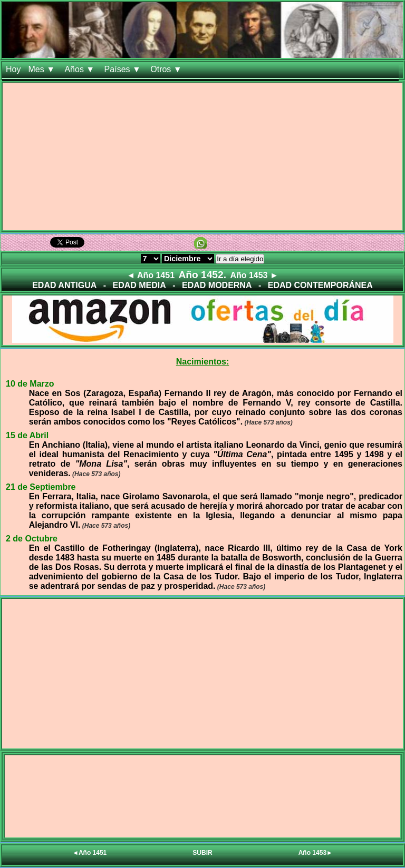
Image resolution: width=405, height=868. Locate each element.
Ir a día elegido (240, 259)
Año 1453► (316, 853)
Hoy (13, 69)
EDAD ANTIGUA (64, 285)
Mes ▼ (42, 69)
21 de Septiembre (41, 487)
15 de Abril (27, 435)
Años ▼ (80, 69)
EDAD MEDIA (139, 285)
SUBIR (202, 853)
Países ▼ (124, 69)
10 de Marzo (30, 384)
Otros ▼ (167, 69)
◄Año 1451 (89, 853)
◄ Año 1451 (151, 275)
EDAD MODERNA (217, 285)
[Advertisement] (202, 156)
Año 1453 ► (254, 275)
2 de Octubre (32, 539)
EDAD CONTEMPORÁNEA (320, 285)
